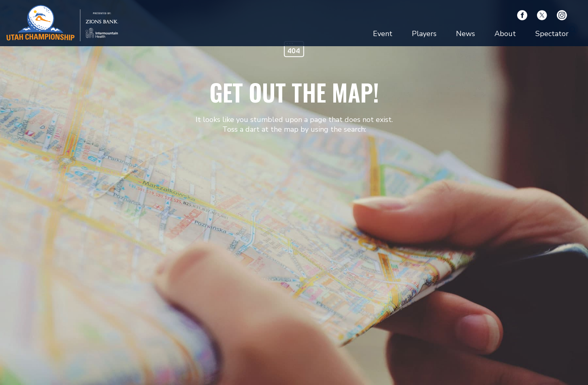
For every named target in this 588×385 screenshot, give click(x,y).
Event (383, 34)
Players (424, 34)
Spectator (552, 34)
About (505, 34)
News (465, 34)
